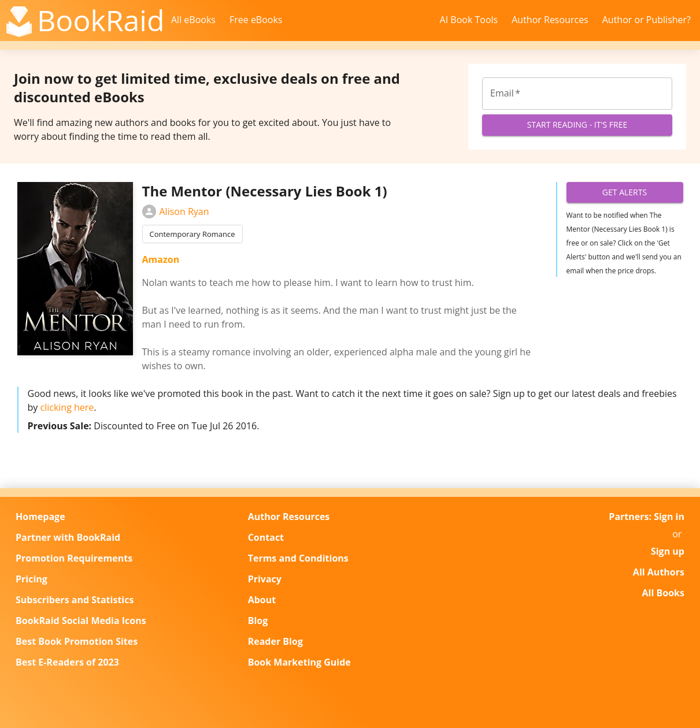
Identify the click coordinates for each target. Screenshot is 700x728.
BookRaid (101, 20)
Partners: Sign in (647, 517)
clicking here (67, 407)
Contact (266, 537)
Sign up (668, 551)
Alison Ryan (176, 211)
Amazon (161, 259)
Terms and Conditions (298, 558)
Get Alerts (625, 193)
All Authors (659, 572)
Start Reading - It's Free (577, 125)
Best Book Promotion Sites (77, 641)
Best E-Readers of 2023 (67, 662)
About (262, 600)
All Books (663, 593)
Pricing (32, 579)
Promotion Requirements (74, 558)
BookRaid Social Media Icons (81, 621)
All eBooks (193, 20)
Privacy (265, 579)
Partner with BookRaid (68, 537)
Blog (258, 621)
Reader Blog (275, 641)
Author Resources (550, 20)
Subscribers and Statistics (75, 600)
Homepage (40, 517)
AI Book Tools (469, 20)
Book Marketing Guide (299, 662)
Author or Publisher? (647, 20)
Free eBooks (256, 20)
